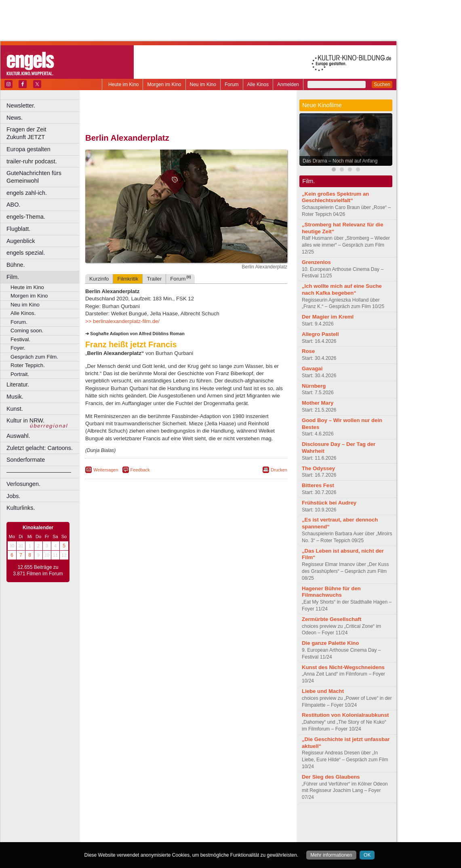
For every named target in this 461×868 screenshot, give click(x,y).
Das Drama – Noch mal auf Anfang (340, 161)
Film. (13, 277)
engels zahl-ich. (27, 193)
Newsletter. (21, 106)
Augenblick (21, 241)
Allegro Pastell (320, 334)
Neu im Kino (203, 84)
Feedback (140, 470)
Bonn (142, 836)
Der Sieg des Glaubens (331, 777)
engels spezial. (26, 253)
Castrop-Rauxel (167, 836)
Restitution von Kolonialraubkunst (345, 715)
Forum (232, 84)
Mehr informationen (331, 855)
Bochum (124, 836)
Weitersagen (106, 470)
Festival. (20, 339)
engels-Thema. (26, 217)
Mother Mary (318, 403)
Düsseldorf (222, 836)
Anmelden (288, 84)
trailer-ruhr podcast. (32, 161)
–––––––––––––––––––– (39, 472)
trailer (186, 829)
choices (143, 829)
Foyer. (18, 348)
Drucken (279, 470)
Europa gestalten (28, 149)
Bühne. (16, 265)
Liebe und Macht (323, 691)
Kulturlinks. (21, 508)
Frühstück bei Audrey (329, 503)
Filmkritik (128, 279)
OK (367, 855)
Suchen (382, 84)
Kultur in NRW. (25, 420)
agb (232, 822)
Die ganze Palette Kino (330, 643)
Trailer (154, 279)
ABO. (13, 205)
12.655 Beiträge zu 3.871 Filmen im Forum (38, 570)
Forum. (19, 322)
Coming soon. (27, 331)
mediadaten (252, 822)
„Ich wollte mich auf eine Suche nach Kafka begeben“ (342, 289)
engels (162, 829)
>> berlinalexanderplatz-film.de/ (122, 321)
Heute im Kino (123, 84)
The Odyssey (318, 468)
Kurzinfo (99, 279)
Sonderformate (26, 460)
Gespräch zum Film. (34, 357)
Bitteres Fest (318, 485)
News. (15, 118)
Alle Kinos (258, 84)
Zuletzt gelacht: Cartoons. (40, 448)
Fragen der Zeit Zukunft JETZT (44, 133)
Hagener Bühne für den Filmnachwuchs (331, 592)
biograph (121, 829)
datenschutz (210, 822)
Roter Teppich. (28, 365)
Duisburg (246, 836)
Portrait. (20, 374)
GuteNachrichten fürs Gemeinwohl (34, 177)
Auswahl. (18, 436)
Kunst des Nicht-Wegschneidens (343, 667)
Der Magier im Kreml (328, 317)
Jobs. (13, 496)
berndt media (152, 822)
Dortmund (197, 836)
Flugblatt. (18, 229)
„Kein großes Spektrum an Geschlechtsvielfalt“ (335, 197)
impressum (182, 822)
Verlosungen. (23, 484)
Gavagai (312, 369)
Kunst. (15, 409)
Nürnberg (314, 386)
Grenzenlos (316, 262)
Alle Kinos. (23, 313)
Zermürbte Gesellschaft (332, 619)
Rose (308, 351)
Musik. (15, 397)
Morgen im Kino (164, 84)
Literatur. (18, 384)
